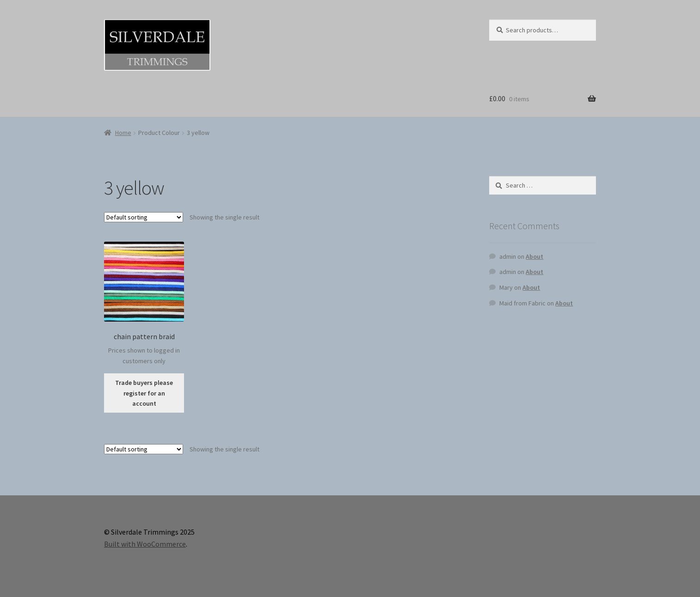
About (534, 256)
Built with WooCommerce (145, 544)
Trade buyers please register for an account (144, 393)
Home (123, 133)
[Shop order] (144, 217)
